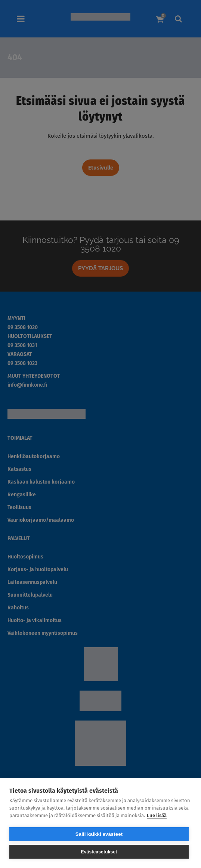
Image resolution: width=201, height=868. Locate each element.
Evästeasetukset (99, 852)
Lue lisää (157, 815)
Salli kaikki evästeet (99, 834)
